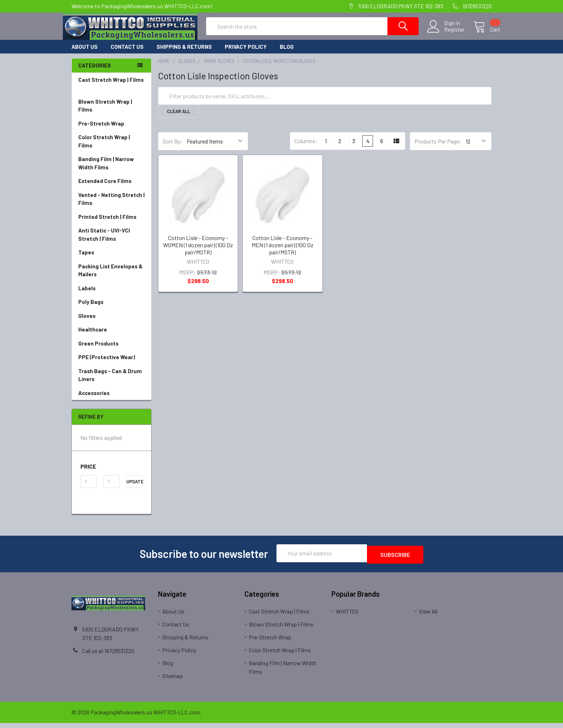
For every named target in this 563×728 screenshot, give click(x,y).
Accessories (111, 400)
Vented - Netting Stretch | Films (111, 206)
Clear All (178, 118)
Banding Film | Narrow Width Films (111, 170)
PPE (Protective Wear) (111, 364)
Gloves (111, 322)
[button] (111, 473)
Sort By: (173, 148)
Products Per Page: (438, 148)
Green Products (111, 350)
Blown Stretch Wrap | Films (111, 112)
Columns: (306, 147)
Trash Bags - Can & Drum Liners (110, 382)
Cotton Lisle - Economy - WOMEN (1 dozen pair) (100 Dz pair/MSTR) (198, 251)
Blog (287, 53)
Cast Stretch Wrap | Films (111, 91)
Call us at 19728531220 (108, 656)
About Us (85, 53)
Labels (111, 295)
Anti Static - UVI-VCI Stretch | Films (111, 241)
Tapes (111, 259)
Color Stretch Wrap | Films (111, 148)
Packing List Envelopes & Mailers (111, 277)
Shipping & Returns (184, 53)
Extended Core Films (111, 187)
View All (428, 616)
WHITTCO (347, 616)
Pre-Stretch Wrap (111, 130)
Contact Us (127, 53)
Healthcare (111, 336)
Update (134, 488)
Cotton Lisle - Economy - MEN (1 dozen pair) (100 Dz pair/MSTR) (283, 251)
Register (446, 34)
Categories (95, 72)
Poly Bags (111, 308)
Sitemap (173, 681)
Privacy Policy (246, 53)
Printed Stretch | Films (107, 223)
